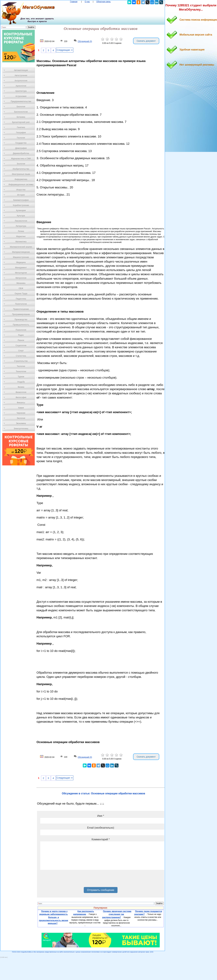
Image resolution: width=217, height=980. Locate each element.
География (21, 133)
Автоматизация (21, 70)
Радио (21, 335)
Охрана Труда (21, 294)
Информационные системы (21, 185)
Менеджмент (21, 268)
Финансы (21, 403)
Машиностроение (21, 257)
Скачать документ (146, 41)
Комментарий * (101, 839)
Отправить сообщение (101, 890)
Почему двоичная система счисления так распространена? (117, 914)
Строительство (21, 361)
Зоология (21, 164)
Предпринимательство (21, 101)
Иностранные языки (21, 174)
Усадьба (21, 382)
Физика (21, 387)
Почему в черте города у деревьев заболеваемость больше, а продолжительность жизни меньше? (54, 917)
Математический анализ (21, 247)
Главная (74, 2)
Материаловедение (21, 252)
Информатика (21, 179)
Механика (21, 283)
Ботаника (21, 117)
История (21, 195)
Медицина (21, 262)
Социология (21, 345)
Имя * (101, 816)
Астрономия (21, 96)
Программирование (21, 314)
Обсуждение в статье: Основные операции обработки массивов (103, 793)
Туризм (21, 377)
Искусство (21, 190)
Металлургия (21, 273)
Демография (21, 148)
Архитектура (21, 91)
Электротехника (21, 429)
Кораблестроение (21, 205)
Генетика (21, 127)
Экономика (21, 423)
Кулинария (21, 210)
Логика (21, 231)
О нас (87, 2)
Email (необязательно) (101, 828)
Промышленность (21, 325)
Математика (21, 242)
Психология (21, 330)
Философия (21, 397)
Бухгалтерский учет (21, 122)
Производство (21, 320)
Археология (21, 86)
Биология (21, 107)
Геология (21, 138)
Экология (21, 418)
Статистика (21, 356)
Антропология (21, 81)
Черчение (21, 413)
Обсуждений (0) (85, 42)
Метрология (21, 278)
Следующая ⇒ (65, 50)
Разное (21, 340)
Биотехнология (21, 112)
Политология (21, 304)
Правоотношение (21, 309)
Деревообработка (21, 153)
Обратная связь (103, 2)
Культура (21, 216)
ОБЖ (21, 288)
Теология (21, 366)
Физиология (21, 392)
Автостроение (21, 75)
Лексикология (21, 221)
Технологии (21, 371)
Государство (21, 143)
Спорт (21, 351)
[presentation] (65, 880)
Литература (21, 226)
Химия (21, 408)
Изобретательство (21, 169)
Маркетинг (21, 236)
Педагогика (21, 299)
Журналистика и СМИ (21, 159)
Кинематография (21, 200)
